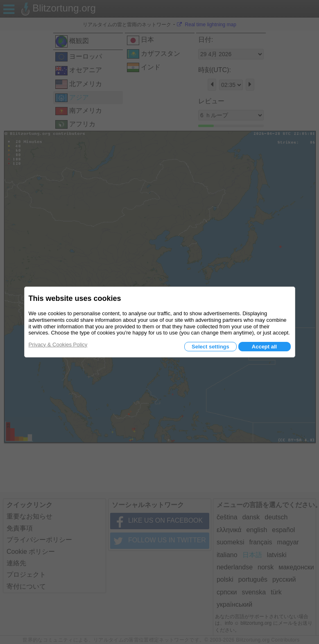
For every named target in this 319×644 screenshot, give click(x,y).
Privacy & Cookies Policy (58, 345)
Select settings (210, 347)
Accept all (264, 347)
